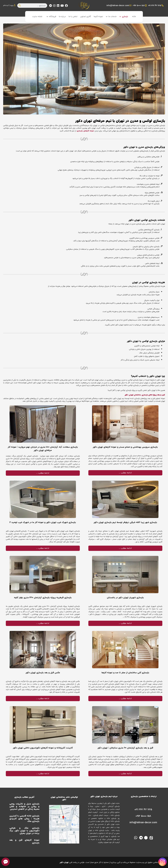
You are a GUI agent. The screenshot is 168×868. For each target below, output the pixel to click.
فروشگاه (53, 17)
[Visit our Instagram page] (162, 862)
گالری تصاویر (86, 17)
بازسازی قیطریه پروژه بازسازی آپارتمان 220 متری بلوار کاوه (43, 598)
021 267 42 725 (155, 6)
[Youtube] (62, 6)
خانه (134, 17)
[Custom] (51, 6)
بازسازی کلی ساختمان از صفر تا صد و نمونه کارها (125, 673)
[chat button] (6, 862)
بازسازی (125, 17)
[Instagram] (54, 6)
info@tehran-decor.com (118, 6)
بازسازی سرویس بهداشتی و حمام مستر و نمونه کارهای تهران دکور (125, 447)
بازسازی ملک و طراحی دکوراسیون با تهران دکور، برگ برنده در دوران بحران (24, 831)
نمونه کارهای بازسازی (85, 131)
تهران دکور (64, 862)
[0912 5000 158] (143, 816)
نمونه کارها (98, 17)
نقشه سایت (37, 17)
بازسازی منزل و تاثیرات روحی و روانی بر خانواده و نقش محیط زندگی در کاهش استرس (24, 806)
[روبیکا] (146, 837)
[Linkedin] (58, 6)
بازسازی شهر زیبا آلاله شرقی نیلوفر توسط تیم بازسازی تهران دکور (125, 522)
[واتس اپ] (136, 837)
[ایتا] (152, 837)
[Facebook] (66, 6)
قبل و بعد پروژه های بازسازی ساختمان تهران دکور (145, 395)
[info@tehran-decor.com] (143, 823)
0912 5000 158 (139, 6)
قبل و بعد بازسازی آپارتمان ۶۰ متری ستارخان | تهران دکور (125, 748)
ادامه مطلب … (125, 473)
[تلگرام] (141, 837)
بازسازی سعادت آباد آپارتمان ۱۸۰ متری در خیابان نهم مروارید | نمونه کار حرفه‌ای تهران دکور (43, 449)
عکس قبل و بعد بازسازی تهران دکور (43, 673)
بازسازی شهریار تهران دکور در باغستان (125, 598)
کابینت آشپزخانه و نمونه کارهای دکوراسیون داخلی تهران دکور (43, 748)
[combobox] (32, 6)
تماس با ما (73, 17)
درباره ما (62, 17)
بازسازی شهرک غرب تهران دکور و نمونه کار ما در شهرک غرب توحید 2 (43, 522)
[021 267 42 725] (143, 810)
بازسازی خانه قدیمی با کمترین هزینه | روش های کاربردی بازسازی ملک (24, 819)
